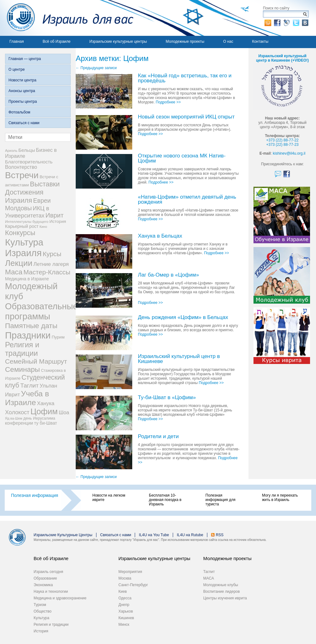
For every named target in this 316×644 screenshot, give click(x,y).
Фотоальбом (19, 112)
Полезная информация (35, 495)
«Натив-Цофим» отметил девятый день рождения (187, 200)
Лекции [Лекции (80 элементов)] (19, 263)
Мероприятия (130, 572)
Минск (124, 625)
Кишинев (126, 618)
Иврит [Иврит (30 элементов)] (54, 215)
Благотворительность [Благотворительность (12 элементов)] (29, 162)
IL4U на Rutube (190, 535)
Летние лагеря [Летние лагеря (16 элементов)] (51, 264)
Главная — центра (25, 59)
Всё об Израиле (57, 41)
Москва (125, 578)
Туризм (40, 605)
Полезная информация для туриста (220, 500)
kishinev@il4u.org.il (289, 153)
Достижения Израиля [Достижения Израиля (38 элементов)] (24, 196)
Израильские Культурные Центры (63, 535)
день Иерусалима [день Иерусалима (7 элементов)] (39, 418)
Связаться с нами (24, 123)
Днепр (124, 605)
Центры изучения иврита (225, 598)
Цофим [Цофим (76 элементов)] (44, 411)
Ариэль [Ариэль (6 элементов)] (11, 150)
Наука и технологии (51, 592)
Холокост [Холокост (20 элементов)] (17, 412)
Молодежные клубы (221, 585)
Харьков (126, 611)
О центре (17, 69)
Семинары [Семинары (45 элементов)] (22, 369)
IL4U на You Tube (154, 535)
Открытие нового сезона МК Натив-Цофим (182, 159)
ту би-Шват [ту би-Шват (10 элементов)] (46, 423)
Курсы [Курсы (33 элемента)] (52, 254)
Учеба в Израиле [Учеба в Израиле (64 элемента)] (27, 398)
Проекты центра (23, 102)
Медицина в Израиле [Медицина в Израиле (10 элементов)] (27, 279)
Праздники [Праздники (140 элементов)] (28, 335)
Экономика (43, 585)
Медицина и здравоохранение (60, 598)
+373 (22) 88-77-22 (282, 140)
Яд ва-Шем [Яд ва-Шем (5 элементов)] (14, 418)
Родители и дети (158, 437)
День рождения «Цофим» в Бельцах (183, 318)
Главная (17, 41)
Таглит (209, 572)
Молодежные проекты (185, 41)
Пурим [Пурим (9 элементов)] (58, 337)
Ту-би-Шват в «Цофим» (167, 398)
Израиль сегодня (48, 572)
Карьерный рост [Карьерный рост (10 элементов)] (22, 226)
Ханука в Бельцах (160, 236)
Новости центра (22, 80)
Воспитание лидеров (221, 592)
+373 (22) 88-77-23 (282, 145)
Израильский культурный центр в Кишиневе (179, 359)
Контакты (260, 41)
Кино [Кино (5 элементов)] (43, 227)
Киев (123, 592)
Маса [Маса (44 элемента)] (14, 272)
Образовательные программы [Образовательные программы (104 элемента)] (41, 311)
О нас (228, 41)
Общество (43, 611)
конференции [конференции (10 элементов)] (19, 423)
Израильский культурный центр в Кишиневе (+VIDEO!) (282, 58)
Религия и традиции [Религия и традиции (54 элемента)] (22, 349)
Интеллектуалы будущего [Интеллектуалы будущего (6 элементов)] (27, 221)
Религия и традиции (51, 625)
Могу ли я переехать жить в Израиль (280, 498)
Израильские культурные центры (118, 41)
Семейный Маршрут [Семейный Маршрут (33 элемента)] (36, 361)
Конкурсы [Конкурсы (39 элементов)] (20, 233)
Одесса (125, 598)
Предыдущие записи (96, 68)
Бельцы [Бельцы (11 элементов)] (27, 150)
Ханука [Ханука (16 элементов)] (46, 403)
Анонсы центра (22, 91)
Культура (41, 618)
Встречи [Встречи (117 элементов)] (22, 175)
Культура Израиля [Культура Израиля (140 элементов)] (24, 248)
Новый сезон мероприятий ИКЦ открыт (186, 117)
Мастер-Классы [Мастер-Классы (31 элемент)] (47, 272)
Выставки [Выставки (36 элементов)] (45, 184)
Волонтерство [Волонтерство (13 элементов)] (21, 167)
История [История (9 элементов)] (58, 221)
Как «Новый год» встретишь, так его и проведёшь (185, 78)
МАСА (209, 578)
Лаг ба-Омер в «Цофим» (168, 275)
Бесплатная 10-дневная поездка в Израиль (165, 500)
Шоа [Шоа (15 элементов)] (64, 412)
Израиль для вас (67, 18)
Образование (45, 578)
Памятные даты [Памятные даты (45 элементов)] (31, 326)
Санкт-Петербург (133, 585)
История (41, 631)
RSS (220, 535)
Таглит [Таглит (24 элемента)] (29, 385)
